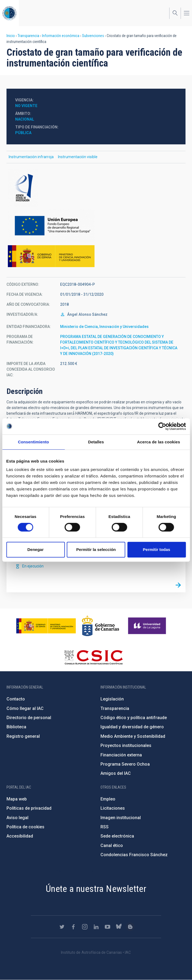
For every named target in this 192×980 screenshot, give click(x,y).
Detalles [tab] (96, 442)
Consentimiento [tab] (33, 442)
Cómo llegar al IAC (25, 708)
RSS (105, 827)
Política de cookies (25, 827)
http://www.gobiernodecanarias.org (100, 626)
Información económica (61, 36)
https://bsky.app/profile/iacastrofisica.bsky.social (119, 927)
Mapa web (17, 799)
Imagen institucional (121, 818)
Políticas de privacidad (29, 808)
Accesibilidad (20, 836)
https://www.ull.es (148, 626)
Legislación (112, 699)
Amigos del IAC (116, 773)
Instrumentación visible (78, 157)
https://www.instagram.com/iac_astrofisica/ (85, 927)
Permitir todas (157, 549)
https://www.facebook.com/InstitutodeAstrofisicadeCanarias (73, 927)
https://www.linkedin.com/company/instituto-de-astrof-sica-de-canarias (96, 927)
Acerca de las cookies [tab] (159, 442)
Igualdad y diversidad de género (132, 727)
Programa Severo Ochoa (125, 764)
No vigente (26, 106)
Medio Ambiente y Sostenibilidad (133, 736)
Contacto (16, 699)
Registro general (23, 736)
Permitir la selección (96, 549)
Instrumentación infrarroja (31, 157)
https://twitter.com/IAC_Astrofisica (62, 927)
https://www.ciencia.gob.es (46, 626)
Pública (23, 133)
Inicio (11, 36)
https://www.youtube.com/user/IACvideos (108, 927)
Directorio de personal (29, 718)
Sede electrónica (117, 836)
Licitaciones (113, 808)
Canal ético (112, 846)
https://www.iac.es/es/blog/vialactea (130, 927)
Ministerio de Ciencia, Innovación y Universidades (104, 327)
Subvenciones (93, 36)
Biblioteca (16, 727)
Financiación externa (121, 755)
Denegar (35, 549)
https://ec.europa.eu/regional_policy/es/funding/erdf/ (96, 226)
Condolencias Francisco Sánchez (134, 855)
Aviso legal (17, 818)
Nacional (25, 119)
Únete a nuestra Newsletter (96, 889)
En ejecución (33, 566)
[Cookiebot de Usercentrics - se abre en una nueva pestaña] (162, 426)
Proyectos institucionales (126, 745)
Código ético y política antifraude (134, 718)
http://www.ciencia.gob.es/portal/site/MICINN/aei (96, 188)
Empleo (108, 799)
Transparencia (28, 36)
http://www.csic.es (93, 657)
